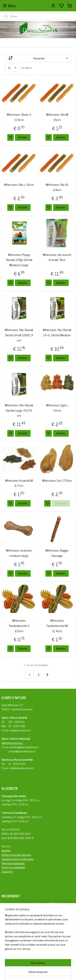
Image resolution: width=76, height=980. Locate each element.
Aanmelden (11, 930)
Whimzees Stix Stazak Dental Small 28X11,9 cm (19, 335)
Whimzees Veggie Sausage (57, 553)
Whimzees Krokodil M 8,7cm (19, 483)
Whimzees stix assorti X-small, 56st (57, 257)
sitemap (50, 973)
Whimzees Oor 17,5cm (57, 480)
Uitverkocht (61, 503)
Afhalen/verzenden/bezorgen (16, 855)
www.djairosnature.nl (12, 743)
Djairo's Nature (17, 946)
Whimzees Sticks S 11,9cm (19, 117)
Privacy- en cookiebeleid (13, 867)
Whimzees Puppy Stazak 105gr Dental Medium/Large (19, 260)
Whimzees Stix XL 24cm (57, 187)
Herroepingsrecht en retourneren (18, 859)
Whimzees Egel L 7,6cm (57, 408)
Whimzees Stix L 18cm (19, 185)
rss (56, 973)
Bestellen (23, 137)
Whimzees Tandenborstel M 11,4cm (57, 626)
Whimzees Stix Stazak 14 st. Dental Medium (57, 333)
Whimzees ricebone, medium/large (19, 553)
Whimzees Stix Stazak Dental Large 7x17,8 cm (19, 410)
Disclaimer (7, 871)
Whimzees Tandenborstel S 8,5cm (19, 626)
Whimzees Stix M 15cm (57, 117)
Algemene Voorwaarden (13, 863)
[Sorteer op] (38, 58)
